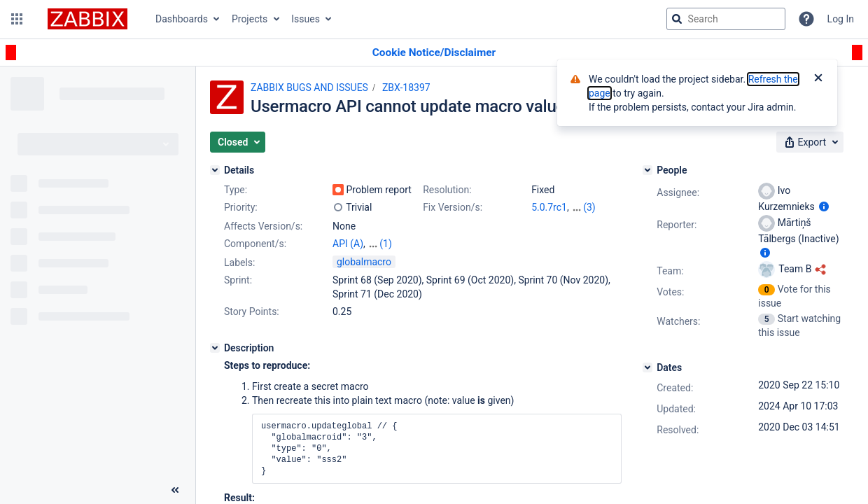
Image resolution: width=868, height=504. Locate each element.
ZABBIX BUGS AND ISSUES (309, 87)
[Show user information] (824, 206)
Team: (670, 271)
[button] (17, 19)
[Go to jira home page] (87, 19)
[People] (647, 170)
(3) (589, 207)
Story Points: (252, 311)
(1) (386, 244)
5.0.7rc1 (549, 207)
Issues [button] (306, 19)
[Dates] (647, 367)
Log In (841, 19)
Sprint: (238, 280)
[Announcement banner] (434, 53)
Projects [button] (250, 19)
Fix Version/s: (453, 207)
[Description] (215, 348)
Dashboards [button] (182, 19)
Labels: (239, 262)
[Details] (215, 170)
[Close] (818, 79)
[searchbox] (726, 19)
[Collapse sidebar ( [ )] (175, 490)
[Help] (806, 19)
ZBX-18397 (406, 87)
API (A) (348, 244)
